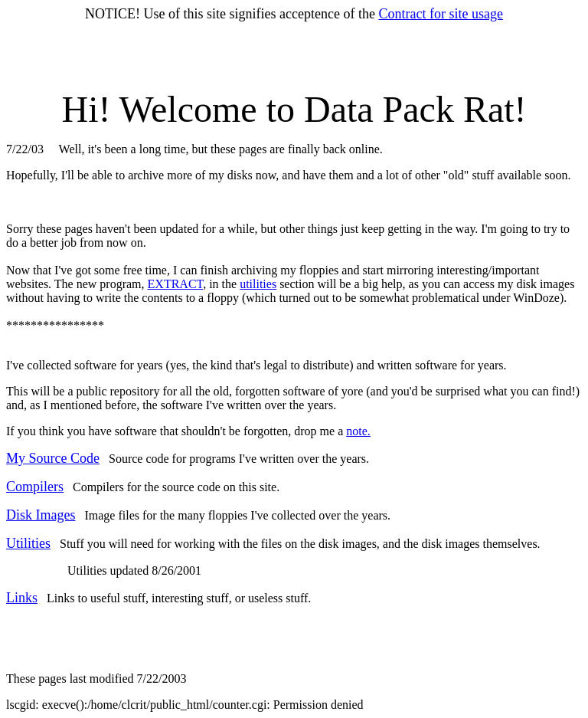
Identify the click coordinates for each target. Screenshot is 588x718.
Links (22, 598)
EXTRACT (176, 284)
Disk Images (41, 515)
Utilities (28, 543)
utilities (258, 284)
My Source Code (53, 458)
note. (358, 431)
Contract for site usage (440, 14)
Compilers (35, 487)
